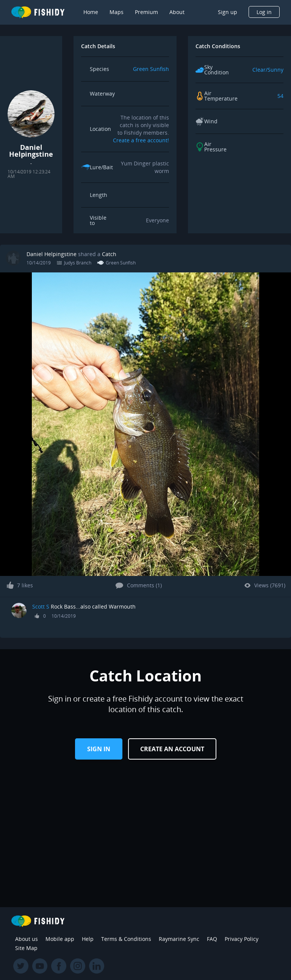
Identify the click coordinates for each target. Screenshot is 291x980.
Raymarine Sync (179, 939)
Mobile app (60, 939)
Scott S (41, 606)
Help (88, 939)
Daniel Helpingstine (52, 254)
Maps (117, 12)
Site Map (26, 948)
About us (27, 939)
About (177, 12)
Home (91, 12)
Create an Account (172, 749)
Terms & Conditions (126, 939)
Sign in (99, 749)
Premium (146, 12)
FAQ (212, 939)
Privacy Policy (242, 939)
